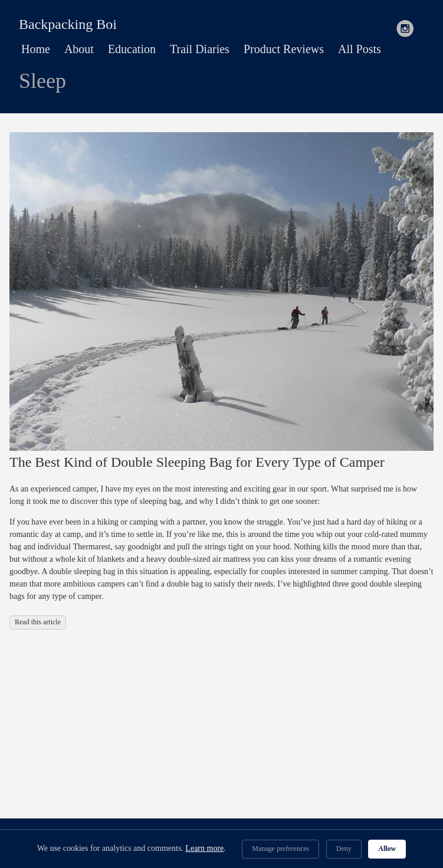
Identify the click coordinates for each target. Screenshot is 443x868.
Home (36, 49)
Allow (387, 849)
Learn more (204, 848)
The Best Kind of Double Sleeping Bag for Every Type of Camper (197, 462)
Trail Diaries (200, 49)
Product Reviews (284, 49)
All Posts (360, 49)
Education (132, 49)
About (79, 49)
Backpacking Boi (68, 24)
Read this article (38, 622)
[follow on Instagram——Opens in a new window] (409, 25)
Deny (344, 849)
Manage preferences (280, 849)
